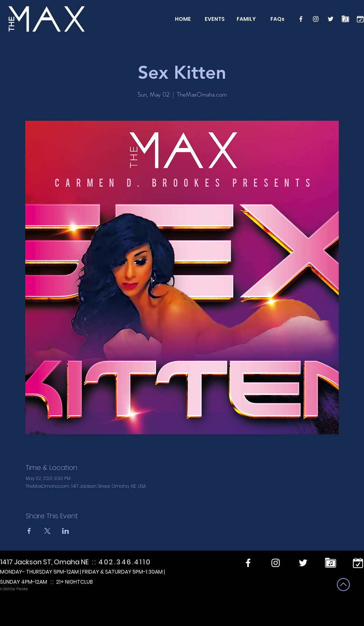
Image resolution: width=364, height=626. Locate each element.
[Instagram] (316, 19)
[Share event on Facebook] (29, 531)
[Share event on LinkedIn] (66, 531)
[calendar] (360, 19)
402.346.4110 (125, 562)
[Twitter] (331, 19)
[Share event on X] (47, 531)
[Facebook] (301, 19)
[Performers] (345, 19)
